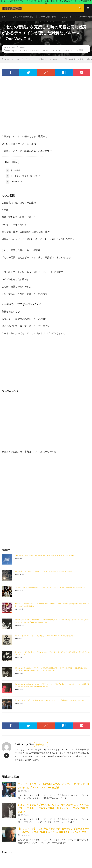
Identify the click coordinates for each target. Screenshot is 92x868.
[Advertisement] (46, 108)
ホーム (5, 17)
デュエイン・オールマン (61, 50)
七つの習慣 (78, 50)
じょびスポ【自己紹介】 (23, 17)
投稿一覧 (40, 744)
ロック (23, 47)
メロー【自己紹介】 (48, 17)
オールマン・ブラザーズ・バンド (34, 50)
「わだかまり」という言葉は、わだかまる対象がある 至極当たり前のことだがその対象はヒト (46, 555)
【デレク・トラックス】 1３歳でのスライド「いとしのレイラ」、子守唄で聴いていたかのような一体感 (50, 700)
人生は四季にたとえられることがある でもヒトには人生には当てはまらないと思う (44, 571)
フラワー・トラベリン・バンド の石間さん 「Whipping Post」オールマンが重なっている (45, 636)
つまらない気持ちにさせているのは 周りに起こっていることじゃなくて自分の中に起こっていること (50, 587)
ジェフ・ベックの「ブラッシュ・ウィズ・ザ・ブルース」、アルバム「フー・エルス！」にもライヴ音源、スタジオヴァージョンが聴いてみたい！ (53, 808)
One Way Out (12, 50)
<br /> (11, 476)
